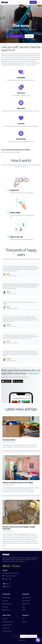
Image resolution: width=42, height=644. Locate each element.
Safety (24, 610)
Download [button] (33, 2)
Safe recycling (26, 601)
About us (5, 619)
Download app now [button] (16, 36)
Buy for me (5, 601)
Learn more (29, 36)
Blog (23, 607)
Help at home (6, 610)
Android (24, 622)
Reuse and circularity (8, 622)
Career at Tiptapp (7, 631)
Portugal (7, 587)
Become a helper (27, 598)
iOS (23, 619)
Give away (5, 607)
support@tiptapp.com (11, 576)
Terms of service (22, 638)
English (7, 584)
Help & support (26, 604)
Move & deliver (6, 598)
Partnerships (6, 628)
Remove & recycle (7, 604)
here (19, 152)
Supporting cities (7, 625)
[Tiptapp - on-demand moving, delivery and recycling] (5, 2)
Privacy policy (22, 640)
